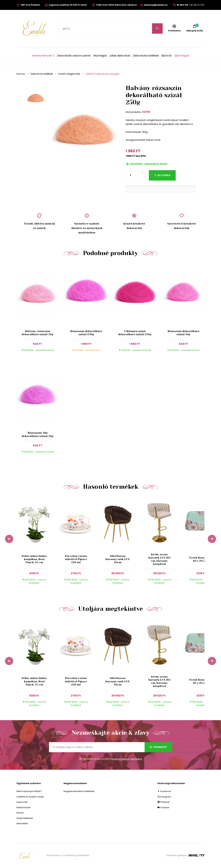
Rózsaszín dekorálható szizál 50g (183, 333)
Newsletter (22, 823)
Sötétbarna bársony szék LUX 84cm (118, 559)
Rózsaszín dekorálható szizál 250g (86, 333)
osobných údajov (120, 759)
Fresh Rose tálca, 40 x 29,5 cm (201, 559)
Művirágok (100, 56)
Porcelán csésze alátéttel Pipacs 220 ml (76, 559)
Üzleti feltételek (25, 818)
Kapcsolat (22, 802)
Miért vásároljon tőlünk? (29, 791)
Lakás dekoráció (120, 56)
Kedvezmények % (43, 56)
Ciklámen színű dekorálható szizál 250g (135, 333)
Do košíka (164, 175)
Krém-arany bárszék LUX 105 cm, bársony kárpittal (159, 559)
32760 (146, 112)
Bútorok (167, 56)
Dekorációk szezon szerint (74, 56)
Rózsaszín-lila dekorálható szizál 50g (38, 434)
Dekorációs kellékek (146, 56)
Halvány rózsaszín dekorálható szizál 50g (38, 333)
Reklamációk (24, 807)
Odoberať (158, 747)
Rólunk (20, 813)
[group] (37, 543)
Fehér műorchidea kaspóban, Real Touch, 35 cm (34, 559)
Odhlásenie (136, 759)
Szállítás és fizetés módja (30, 797)
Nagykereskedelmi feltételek (79, 791)
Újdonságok (182, 56)
